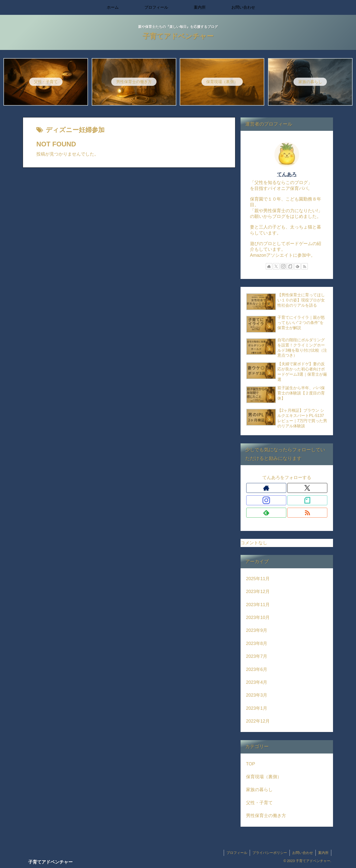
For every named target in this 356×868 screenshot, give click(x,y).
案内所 (323, 853)
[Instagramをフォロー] (283, 266)
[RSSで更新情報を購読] (305, 266)
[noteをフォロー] (290, 266)
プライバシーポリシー (270, 853)
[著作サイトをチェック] (269, 266)
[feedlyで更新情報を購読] (297, 266)
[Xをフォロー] (276, 266)
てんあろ (287, 174)
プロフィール (237, 853)
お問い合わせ (303, 853)
